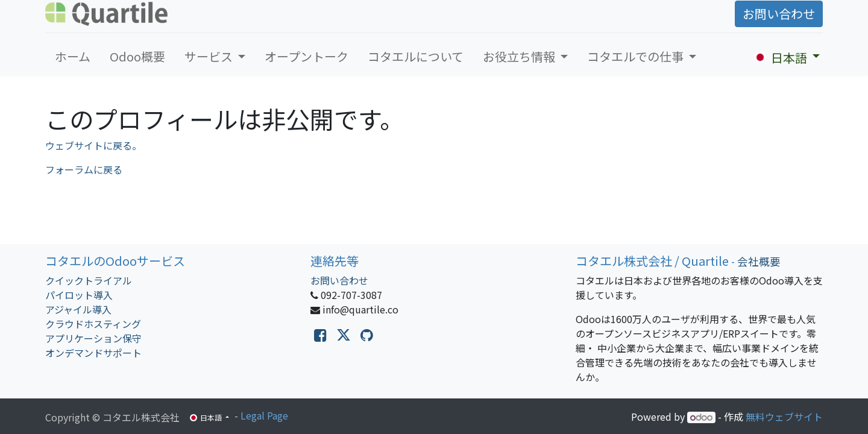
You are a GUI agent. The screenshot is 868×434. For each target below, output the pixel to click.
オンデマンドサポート (93, 353)
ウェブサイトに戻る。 (93, 145)
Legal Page (264, 415)
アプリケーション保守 (93, 338)
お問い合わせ (779, 14)
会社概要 (759, 261)
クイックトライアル (89, 280)
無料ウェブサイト (784, 417)
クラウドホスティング (93, 324)
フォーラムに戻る (84, 169)
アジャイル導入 (78, 309)
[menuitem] (73, 57)
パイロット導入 (79, 295)
